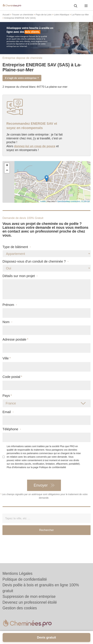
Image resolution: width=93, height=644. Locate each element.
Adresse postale (14, 339)
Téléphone (12, 429)
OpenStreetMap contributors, (69, 201)
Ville (6, 358)
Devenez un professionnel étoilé (30, 602)
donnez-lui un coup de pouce (35, 146)
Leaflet (43, 201)
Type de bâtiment (17, 247)
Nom (7, 322)
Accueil (6, 15)
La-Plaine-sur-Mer (80, 15)
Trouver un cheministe (23, 15)
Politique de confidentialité (53, 467)
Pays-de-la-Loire (44, 15)
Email (8, 412)
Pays (6, 396)
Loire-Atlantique (62, 15)
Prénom (10, 305)
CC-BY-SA (85, 201)
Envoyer (41, 485)
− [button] (7, 171)
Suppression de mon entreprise (29, 596)
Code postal (11, 377)
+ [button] (7, 166)
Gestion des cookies (20, 608)
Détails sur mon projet (20, 276)
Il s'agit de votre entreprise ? (22, 78)
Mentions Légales (17, 573)
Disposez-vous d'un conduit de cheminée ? (35, 261)
